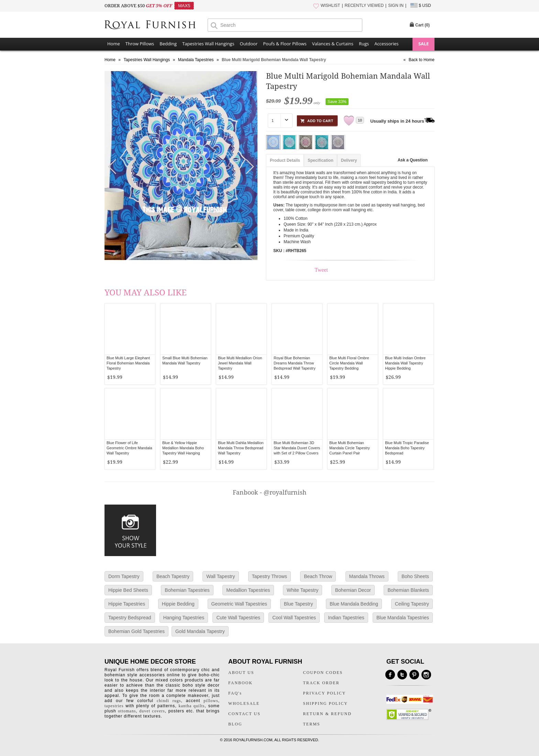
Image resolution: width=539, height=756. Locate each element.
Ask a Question (413, 160)
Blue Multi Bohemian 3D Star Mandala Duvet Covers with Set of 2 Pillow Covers (297, 448)
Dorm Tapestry (124, 576)
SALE (423, 44)
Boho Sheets (415, 576)
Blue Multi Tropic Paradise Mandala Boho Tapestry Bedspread (407, 448)
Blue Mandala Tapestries (403, 618)
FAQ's (235, 693)
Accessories (386, 44)
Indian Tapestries (346, 618)
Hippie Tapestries (127, 604)
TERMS (312, 724)
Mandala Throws (367, 576)
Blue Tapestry (299, 604)
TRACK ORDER (321, 683)
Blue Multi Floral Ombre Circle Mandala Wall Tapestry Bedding (349, 363)
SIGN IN (396, 5)
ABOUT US (241, 673)
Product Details (285, 160)
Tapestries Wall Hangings (208, 44)
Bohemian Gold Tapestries (136, 631)
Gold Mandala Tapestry (200, 631)
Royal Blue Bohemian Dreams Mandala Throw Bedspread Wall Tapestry (295, 363)
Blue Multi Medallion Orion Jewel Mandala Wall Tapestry (240, 363)
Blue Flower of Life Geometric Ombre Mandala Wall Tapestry (129, 448)
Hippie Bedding (178, 604)
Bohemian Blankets (408, 590)
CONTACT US (244, 714)
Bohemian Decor (353, 590)
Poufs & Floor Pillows (285, 44)
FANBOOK (240, 683)
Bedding (168, 44)
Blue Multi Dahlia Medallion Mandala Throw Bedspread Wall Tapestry (241, 448)
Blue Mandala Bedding (354, 604)
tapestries (114, 706)
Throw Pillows (140, 44)
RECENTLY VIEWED (364, 5)
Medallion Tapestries (248, 590)
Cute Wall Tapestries (238, 618)
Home (114, 44)
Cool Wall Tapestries (294, 618)
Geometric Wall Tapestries (239, 604)
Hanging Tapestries (184, 618)
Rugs (364, 44)
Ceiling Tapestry (412, 604)
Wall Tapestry (221, 576)
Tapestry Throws (269, 576)
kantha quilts (191, 706)
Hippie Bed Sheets (128, 590)
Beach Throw (318, 576)
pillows (211, 701)
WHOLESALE (244, 703)
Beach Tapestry (173, 576)
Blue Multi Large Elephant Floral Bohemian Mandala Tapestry (128, 363)
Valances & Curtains (333, 44)
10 (360, 120)
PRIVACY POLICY (325, 693)
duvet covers (152, 711)
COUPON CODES (323, 673)
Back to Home (422, 60)
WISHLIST (331, 5)
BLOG (235, 724)
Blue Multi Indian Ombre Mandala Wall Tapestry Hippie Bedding (405, 363)
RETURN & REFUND (327, 714)
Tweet (321, 270)
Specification (321, 160)
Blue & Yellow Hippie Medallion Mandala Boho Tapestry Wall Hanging (183, 448)
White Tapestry (302, 590)
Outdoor (249, 44)
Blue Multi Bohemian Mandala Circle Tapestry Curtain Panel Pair (350, 448)
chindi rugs (169, 701)
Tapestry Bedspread (130, 618)
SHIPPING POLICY (326, 703)
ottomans (127, 711)
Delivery (349, 160)
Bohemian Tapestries (187, 590)
